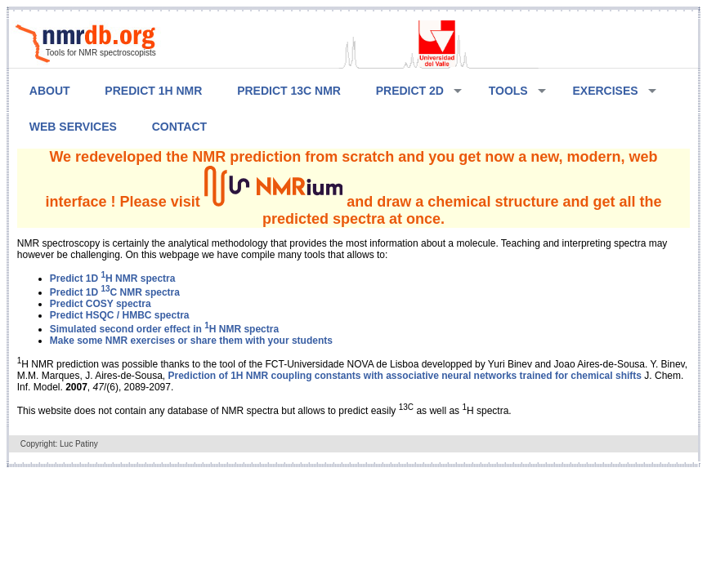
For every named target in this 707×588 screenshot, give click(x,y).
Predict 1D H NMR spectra (113, 278)
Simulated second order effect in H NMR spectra (164, 329)
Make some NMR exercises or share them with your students (191, 341)
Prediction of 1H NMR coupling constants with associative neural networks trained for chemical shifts (405, 376)
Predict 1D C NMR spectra (115, 292)
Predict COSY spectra (101, 304)
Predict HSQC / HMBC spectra (120, 315)
